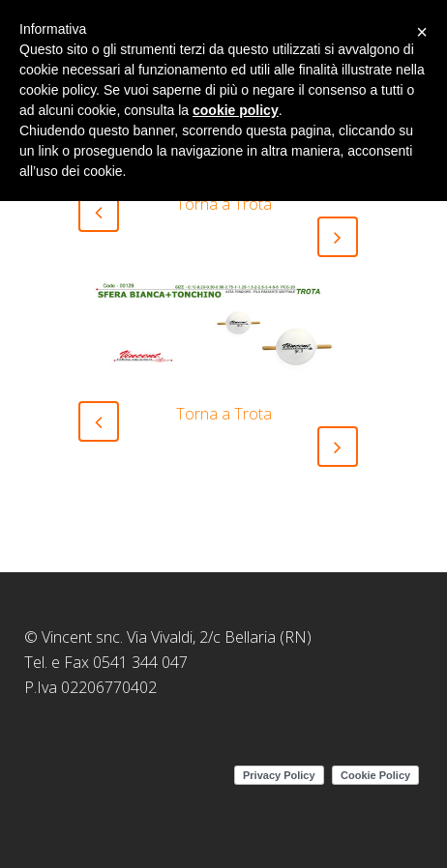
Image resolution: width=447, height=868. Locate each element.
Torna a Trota (224, 204)
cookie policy (236, 110)
